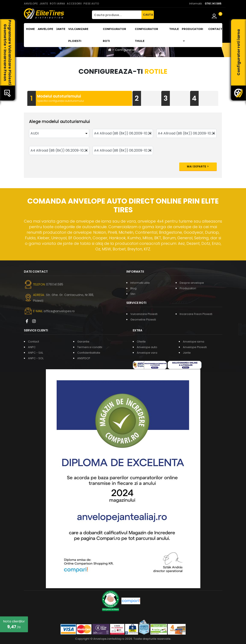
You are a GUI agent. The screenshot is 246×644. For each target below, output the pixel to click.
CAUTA (148, 15)
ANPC (32, 347)
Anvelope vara (147, 353)
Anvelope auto (147, 347)
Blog (133, 288)
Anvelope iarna (194, 342)
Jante (61, 29)
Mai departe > (198, 166)
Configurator (125, 50)
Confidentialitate (89, 353)
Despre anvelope (192, 283)
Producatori (188, 288)
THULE (174, 29)
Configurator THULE (146, 35)
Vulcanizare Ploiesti (78, 35)
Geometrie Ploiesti (143, 320)
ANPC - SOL (36, 358)
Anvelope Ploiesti (195, 347)
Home (30, 29)
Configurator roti (114, 35)
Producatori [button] (192, 35)
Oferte (141, 342)
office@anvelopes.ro (59, 311)
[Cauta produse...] (117, 15)
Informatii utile (140, 283)
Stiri (133, 294)
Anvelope (45, 29)
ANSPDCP (84, 358)
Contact (215, 29)
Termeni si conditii (90, 347)
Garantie (83, 342)
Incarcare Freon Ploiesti (196, 314)
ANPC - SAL (36, 353)
